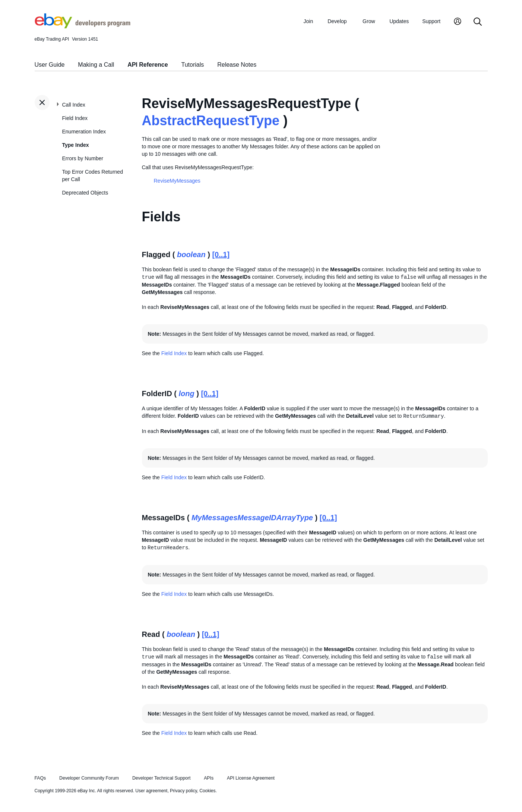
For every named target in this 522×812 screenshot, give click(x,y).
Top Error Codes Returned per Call (93, 176)
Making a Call (96, 65)
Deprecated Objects (85, 193)
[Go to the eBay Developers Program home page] (83, 26)
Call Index (74, 105)
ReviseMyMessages (177, 181)
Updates (399, 21)
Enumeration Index (84, 132)
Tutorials (193, 65)
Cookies (207, 791)
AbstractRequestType (211, 121)
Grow (369, 21)
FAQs (40, 778)
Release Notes (237, 65)
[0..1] (221, 255)
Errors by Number (83, 158)
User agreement (151, 791)
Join (309, 21)
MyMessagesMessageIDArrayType (252, 518)
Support (431, 21)
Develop (337, 21)
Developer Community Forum (89, 778)
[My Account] (458, 22)
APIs (209, 778)
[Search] (478, 22)
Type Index (76, 145)
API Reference (148, 65)
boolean (191, 255)
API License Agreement (251, 778)
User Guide (50, 65)
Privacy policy (183, 791)
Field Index (75, 118)
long (186, 394)
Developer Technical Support (161, 778)
